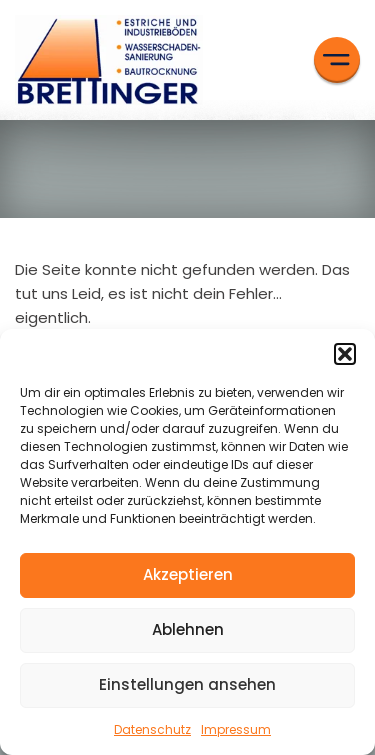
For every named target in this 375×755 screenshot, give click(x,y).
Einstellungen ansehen (187, 684)
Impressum (236, 729)
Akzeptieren (188, 574)
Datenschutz (152, 729)
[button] (345, 354)
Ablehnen (188, 629)
